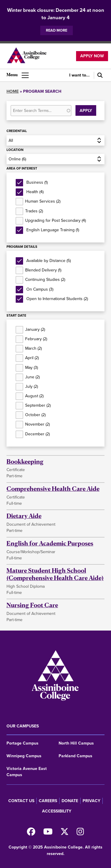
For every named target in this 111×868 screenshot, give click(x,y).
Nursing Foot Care (32, 605)
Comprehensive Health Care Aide (53, 489)
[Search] (99, 75)
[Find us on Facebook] (31, 833)
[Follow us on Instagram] (80, 833)
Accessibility (57, 811)
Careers (48, 801)
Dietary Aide (24, 516)
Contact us (21, 801)
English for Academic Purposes (50, 543)
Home (13, 91)
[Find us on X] (65, 833)
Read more (57, 30)
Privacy (91, 801)
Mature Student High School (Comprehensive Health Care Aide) (55, 574)
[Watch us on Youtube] (48, 833)
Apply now (92, 56)
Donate (70, 801)
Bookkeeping (25, 461)
